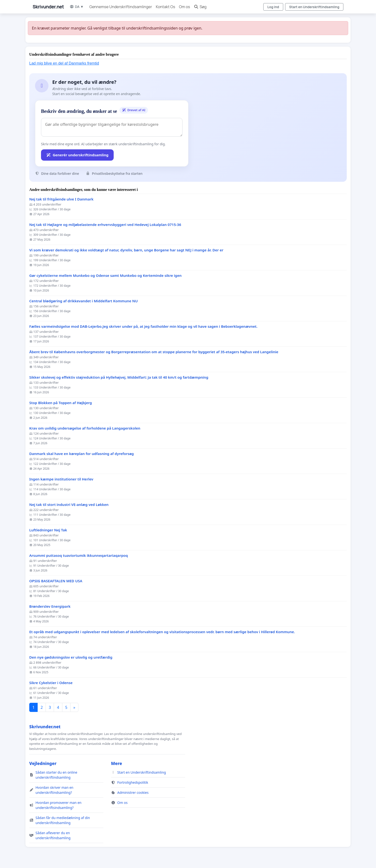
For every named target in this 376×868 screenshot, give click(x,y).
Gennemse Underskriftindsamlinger (121, 7)
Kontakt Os (166, 7)
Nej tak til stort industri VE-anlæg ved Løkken (69, 505)
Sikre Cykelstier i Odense (51, 683)
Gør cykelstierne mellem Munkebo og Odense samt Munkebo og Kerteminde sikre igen (105, 276)
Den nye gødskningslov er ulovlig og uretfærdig (71, 657)
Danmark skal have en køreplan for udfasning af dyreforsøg (82, 454)
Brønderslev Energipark (50, 606)
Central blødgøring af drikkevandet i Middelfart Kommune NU (83, 301)
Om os (184, 7)
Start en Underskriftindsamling (314, 7)
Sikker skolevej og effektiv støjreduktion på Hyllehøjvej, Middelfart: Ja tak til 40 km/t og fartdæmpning (119, 377)
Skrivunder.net (48, 7)
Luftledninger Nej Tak (48, 530)
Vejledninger (43, 763)
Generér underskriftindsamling (77, 155)
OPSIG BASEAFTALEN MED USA (56, 581)
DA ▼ (76, 7)
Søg (200, 7)
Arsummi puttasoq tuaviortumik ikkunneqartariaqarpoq (79, 555)
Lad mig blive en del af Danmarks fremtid (64, 63)
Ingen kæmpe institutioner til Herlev (61, 479)
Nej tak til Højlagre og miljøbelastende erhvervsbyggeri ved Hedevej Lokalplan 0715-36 (105, 225)
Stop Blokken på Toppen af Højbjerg (61, 403)
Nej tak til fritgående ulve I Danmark (61, 199)
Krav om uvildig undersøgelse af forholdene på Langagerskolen (85, 428)
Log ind (273, 7)
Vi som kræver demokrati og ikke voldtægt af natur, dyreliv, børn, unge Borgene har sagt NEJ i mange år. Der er (126, 250)
